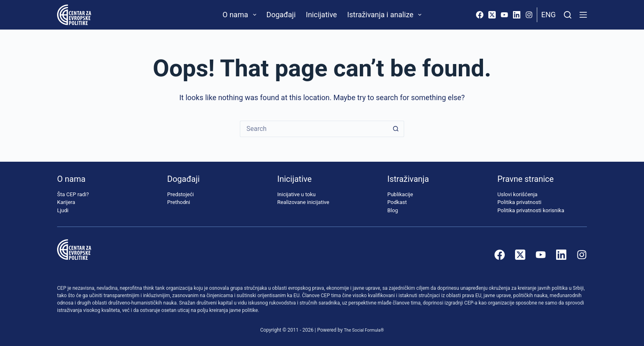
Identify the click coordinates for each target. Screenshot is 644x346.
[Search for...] (314, 129)
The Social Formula (362, 330)
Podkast (397, 202)
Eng (549, 15)
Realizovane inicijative (303, 202)
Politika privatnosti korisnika (531, 210)
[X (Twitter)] (492, 15)
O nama (241, 15)
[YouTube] (504, 15)
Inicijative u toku (296, 194)
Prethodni (179, 202)
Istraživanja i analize (386, 15)
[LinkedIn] (517, 15)
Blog (393, 210)
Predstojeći (181, 194)
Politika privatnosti (519, 202)
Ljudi (63, 210)
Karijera (66, 202)
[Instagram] (529, 15)
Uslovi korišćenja (517, 194)
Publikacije (400, 194)
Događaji (281, 15)
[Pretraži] (568, 15)
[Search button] (396, 129)
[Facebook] (480, 15)
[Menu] (583, 15)
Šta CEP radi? (73, 194)
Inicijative (322, 15)
